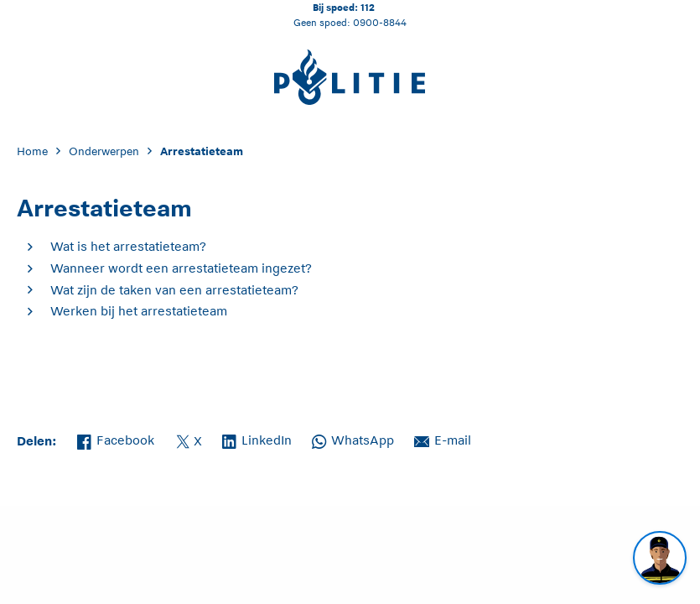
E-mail (443, 439)
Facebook (116, 439)
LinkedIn (257, 439)
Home (32, 151)
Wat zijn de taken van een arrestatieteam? (174, 290)
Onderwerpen (104, 151)
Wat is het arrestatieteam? (128, 246)
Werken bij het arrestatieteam (139, 311)
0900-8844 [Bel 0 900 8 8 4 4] (380, 22)
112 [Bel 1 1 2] (368, 7)
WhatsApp (353, 439)
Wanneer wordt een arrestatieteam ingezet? (181, 268)
